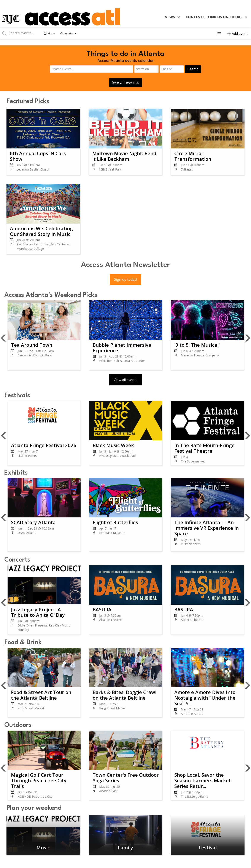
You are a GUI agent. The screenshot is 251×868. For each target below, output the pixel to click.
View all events (125, 380)
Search (193, 69)
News (170, 17)
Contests (195, 17)
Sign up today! (125, 279)
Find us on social (225, 17)
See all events (126, 82)
